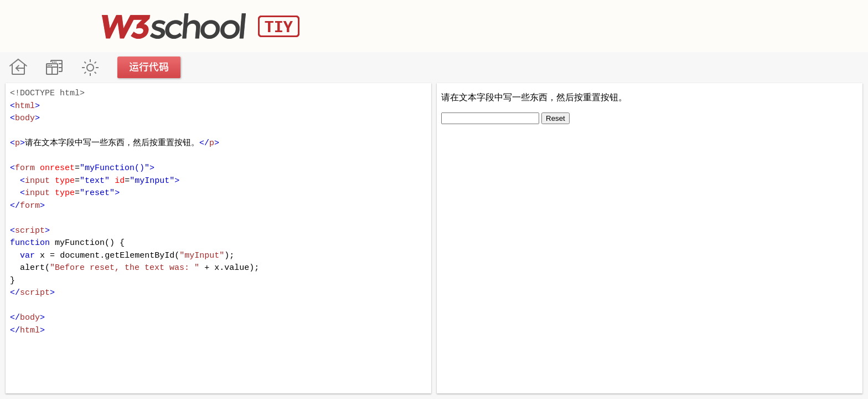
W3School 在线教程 (18, 67)
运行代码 (149, 67)
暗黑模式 (90, 67)
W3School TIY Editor (201, 26)
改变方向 (54, 67)
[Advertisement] (565, 25)
